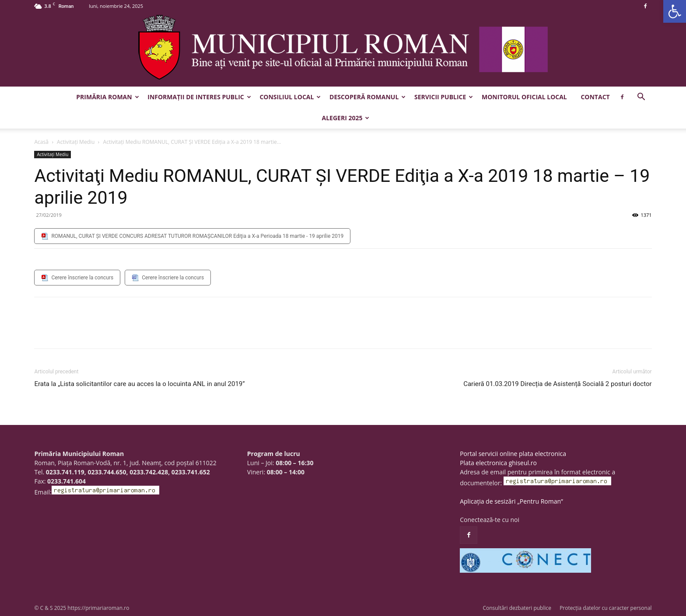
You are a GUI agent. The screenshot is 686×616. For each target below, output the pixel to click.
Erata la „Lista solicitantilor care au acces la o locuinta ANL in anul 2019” (139, 384)
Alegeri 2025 (346, 118)
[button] (675, 11)
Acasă (41, 142)
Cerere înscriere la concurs (82, 278)
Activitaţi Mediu (76, 142)
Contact (595, 97)
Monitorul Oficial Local (524, 97)
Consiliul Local (290, 97)
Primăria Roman (107, 97)
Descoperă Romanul (367, 97)
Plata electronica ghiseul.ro (498, 463)
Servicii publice (444, 97)
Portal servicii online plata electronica (513, 454)
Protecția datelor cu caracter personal (605, 608)
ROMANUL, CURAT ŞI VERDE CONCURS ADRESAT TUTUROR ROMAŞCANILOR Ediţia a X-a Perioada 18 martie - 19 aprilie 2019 (197, 236)
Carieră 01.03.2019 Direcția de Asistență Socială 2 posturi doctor (557, 384)
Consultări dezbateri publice (517, 608)
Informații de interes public (199, 97)
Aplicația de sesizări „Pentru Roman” (511, 501)
